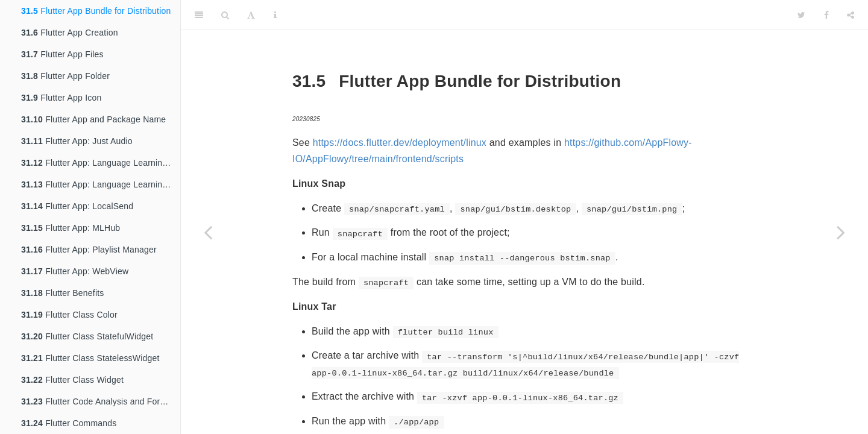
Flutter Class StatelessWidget (90, 358)
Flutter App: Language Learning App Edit (101, 184)
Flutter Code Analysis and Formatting (101, 401)
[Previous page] (208, 232)
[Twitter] (801, 15)
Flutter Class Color (69, 315)
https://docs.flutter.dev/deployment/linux (400, 143)
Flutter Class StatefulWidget (87, 336)
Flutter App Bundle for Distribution (96, 11)
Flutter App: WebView (75, 271)
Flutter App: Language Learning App (101, 163)
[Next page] (841, 232)
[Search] (225, 15)
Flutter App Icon (61, 98)
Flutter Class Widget (72, 380)
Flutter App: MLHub (71, 228)
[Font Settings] (251, 15)
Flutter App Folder (65, 76)
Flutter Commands (69, 423)
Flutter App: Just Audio (77, 141)
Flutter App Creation (70, 33)
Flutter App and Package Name (93, 119)
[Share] (851, 15)
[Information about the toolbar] (275, 15)
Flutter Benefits (63, 293)
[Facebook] (826, 15)
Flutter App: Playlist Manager (89, 250)
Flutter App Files (62, 54)
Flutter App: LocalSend (77, 206)
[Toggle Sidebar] (199, 15)
